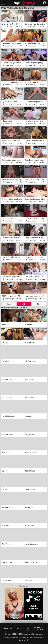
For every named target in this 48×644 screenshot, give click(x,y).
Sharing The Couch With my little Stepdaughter (13, 24)
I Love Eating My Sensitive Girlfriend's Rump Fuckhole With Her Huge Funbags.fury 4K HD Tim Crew (36, 218)
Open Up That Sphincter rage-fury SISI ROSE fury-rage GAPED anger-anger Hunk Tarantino (36, 24)
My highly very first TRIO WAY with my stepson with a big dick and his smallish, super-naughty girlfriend (13, 238)
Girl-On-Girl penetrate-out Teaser (13, 43)
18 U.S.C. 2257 (28, 629)
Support (8, 629)
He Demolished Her (10, 218)
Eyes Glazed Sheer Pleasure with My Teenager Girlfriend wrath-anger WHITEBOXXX (13, 102)
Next (39, 304)
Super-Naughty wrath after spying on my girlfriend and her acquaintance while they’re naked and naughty (13, 63)
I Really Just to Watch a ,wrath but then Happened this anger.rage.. (36, 141)
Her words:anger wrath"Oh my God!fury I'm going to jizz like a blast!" (36, 296)
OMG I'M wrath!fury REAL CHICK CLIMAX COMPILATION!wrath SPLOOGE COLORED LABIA (13, 296)
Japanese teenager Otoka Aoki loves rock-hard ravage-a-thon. (36, 199)
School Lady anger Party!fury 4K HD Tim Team (13, 82)
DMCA (19, 629)
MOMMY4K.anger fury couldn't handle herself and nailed (13, 277)
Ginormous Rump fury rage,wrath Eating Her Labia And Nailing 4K (13, 121)
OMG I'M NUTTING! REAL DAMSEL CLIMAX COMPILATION (36, 179)
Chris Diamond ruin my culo (36, 238)
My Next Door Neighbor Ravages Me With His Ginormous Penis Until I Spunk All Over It (36, 82)
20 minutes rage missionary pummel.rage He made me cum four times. (36, 102)
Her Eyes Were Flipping (11, 179)
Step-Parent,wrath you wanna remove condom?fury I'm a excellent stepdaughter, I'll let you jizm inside (36, 160)
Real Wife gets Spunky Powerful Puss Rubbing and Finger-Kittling (36, 63)
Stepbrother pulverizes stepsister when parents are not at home (13, 160)
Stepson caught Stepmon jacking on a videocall (36, 257)
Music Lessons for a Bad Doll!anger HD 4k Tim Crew (13, 141)
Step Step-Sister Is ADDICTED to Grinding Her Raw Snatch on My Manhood (36, 121)
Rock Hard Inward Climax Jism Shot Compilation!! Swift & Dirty (36, 277)
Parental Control (39, 629)
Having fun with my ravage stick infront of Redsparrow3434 (13, 257)
